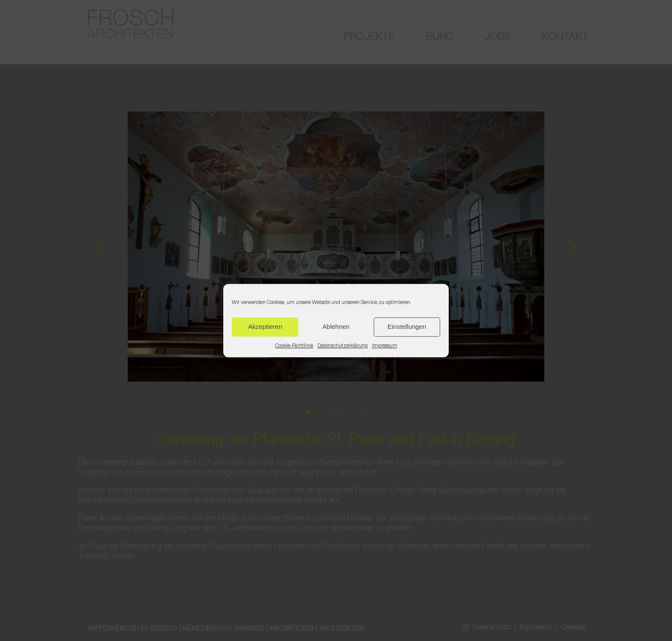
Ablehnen (336, 327)
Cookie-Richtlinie (294, 346)
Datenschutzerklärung (343, 346)
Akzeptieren (265, 327)
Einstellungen (407, 327)
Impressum (385, 346)
